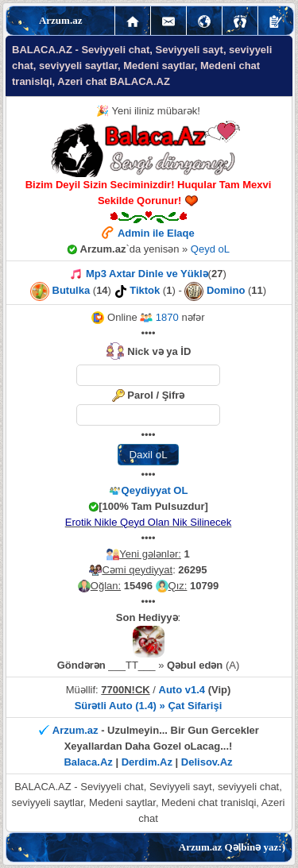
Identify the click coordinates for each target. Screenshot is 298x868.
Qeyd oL (210, 249)
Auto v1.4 (182, 690)
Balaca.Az (88, 762)
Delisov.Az (207, 762)
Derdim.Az (147, 762)
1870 (159, 317)
